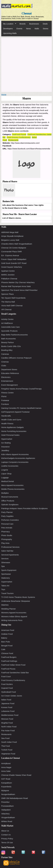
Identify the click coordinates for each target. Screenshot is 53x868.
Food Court (6, 676)
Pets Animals (7, 528)
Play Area (5, 543)
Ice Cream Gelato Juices (12, 696)
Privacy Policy (7, 839)
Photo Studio (7, 535)
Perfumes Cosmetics (10, 520)
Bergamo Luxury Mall (10, 240)
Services (5, 559)
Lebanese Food (8, 711)
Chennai (26, 13)
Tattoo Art (5, 586)
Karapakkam (7, 783)
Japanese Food (8, 703)
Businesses (34, 24)
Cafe (3, 649)
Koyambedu (6, 787)
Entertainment (7, 381)
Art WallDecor (7, 323)
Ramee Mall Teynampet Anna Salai (16, 286)
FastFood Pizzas (19, 134)
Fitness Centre (7, 393)
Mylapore (5, 790)
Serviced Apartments (10, 555)
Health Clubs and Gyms (11, 420)
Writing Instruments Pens (12, 620)
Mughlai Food (7, 723)
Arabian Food (7, 634)
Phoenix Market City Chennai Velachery (18, 282)
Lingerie (5, 470)
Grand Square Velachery (12, 267)
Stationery (6, 578)
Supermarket (7, 582)
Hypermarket (7, 439)
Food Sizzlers (7, 684)
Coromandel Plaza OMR (12, 252)
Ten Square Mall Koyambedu (13, 298)
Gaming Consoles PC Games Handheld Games (21, 408)
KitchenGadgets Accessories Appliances (18, 458)
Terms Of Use (7, 843)
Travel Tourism (7, 593)
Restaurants (13, 140)
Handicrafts (6, 416)
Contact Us (6, 835)
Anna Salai (6, 771)
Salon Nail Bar (7, 551)
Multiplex (5, 493)
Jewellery (5, 450)
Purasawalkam (7, 806)
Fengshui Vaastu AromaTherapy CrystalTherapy (21, 389)
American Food (8, 630)
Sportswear (6, 574)
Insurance (5, 447)
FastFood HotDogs (9, 661)
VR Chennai (6, 309)
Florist (4, 396)
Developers (8, 29)
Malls (37, 29)
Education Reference (10, 373)
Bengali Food (7, 646)
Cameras (5, 354)
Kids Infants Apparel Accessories (15, 454)
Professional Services (10, 547)
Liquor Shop (6, 474)
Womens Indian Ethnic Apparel (14, 616)
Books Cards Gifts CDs (11, 346)
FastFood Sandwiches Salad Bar (15, 673)
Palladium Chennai (9, 279)
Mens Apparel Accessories (12, 485)
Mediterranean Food (10, 715)
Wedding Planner (9, 609)
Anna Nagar (6, 767)
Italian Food (6, 700)
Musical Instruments (10, 497)
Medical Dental (8, 481)
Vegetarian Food (8, 754)
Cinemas (5, 362)
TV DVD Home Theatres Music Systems (18, 597)
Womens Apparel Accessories (14, 613)
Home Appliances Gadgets (12, 427)
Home (4, 94)
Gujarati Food (7, 688)
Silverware (6, 562)
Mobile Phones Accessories (13, 489)
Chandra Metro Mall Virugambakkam (17, 244)
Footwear (5, 400)
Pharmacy (6, 532)
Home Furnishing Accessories (14, 431)
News (29, 29)
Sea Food (5, 738)
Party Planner (7, 512)
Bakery (4, 638)
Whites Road (7, 821)
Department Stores (9, 369)
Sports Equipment (9, 570)
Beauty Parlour (8, 342)
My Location (9, 24)
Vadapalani (6, 810)
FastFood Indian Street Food (13, 665)
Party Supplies (7, 516)
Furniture (5, 404)
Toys (3, 589)
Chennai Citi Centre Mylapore (14, 248)
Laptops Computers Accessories (15, 462)
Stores (45, 29)
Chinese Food (7, 653)
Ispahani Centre (8, 271)
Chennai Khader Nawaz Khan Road (16, 775)
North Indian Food (9, 727)
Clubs (4, 366)
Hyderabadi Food (9, 692)
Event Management (9, 385)
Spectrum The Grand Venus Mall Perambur (19, 290)
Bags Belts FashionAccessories (15, 335)
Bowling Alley (7, 350)
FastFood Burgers (9, 657)
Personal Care (7, 524)
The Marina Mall (8, 302)
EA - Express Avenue (10, 255)
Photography (7, 539)
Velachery (5, 814)
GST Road (6, 779)
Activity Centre (7, 319)
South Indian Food (9, 742)
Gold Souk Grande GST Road (14, 263)
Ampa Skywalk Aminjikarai (12, 236)
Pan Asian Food (8, 731)
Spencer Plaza (7, 294)
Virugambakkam (8, 817)
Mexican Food (7, 719)
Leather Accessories (10, 466)
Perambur (5, 802)
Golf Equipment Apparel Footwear (15, 412)
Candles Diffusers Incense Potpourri (16, 358)
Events (19, 29)
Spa (3, 566)
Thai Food (6, 746)
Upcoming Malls (10, 33)
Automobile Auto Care (10, 327)
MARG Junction (8, 275)
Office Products (8, 501)
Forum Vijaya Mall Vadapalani (14, 259)
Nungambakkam (8, 794)
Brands (23, 24)
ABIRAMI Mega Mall (10, 232)
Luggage (5, 478)
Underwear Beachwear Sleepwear (16, 601)
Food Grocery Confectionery (19, 137)
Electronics (6, 377)
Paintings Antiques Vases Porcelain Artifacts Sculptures (24, 508)
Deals (45, 24)
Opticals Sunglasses (10, 504)
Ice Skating (6, 443)
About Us (5, 831)
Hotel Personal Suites (10, 435)
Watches (5, 605)
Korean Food (7, 707)
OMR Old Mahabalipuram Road (15, 798)
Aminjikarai (6, 763)
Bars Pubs (6, 642)
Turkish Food (7, 750)
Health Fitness (7, 423)
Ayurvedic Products (9, 331)
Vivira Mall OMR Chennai (12, 306)
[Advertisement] (26, 65)
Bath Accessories (9, 339)
